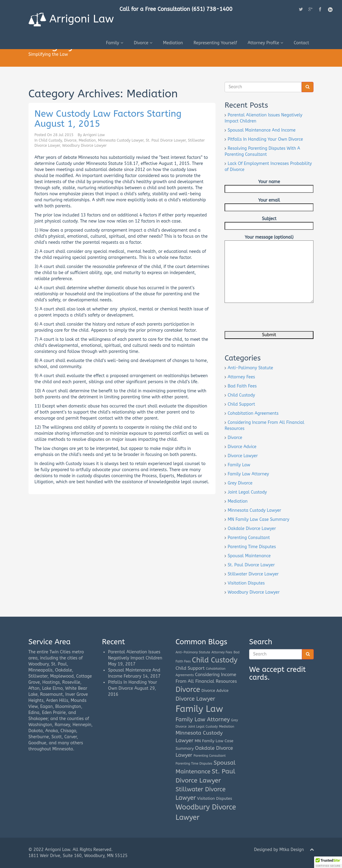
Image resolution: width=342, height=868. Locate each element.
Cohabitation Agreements (253, 413)
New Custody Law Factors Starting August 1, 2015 (108, 119)
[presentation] (271, 319)
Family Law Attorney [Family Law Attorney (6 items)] (203, 719)
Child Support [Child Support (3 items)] (190, 668)
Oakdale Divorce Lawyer (252, 529)
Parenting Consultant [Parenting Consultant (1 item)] (210, 756)
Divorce (143, 43)
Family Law (239, 465)
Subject (269, 222)
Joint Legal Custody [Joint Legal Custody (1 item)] (203, 727)
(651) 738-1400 (213, 9)
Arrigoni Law (72, 19)
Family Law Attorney (248, 474)
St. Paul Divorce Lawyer (166, 140)
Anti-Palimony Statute (250, 368)
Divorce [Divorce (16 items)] (188, 689)
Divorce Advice (242, 447)
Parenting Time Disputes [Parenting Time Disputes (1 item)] (194, 764)
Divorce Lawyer (243, 456)
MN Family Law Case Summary (258, 519)
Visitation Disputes (246, 583)
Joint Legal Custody (247, 492)
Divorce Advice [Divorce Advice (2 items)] (215, 690)
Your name (269, 185)
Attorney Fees (241, 377)
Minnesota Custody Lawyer (121, 140)
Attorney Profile (265, 43)
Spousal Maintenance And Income (262, 130)
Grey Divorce (240, 483)
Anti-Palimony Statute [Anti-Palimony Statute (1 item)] (193, 652)
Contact (301, 43)
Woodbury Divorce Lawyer (85, 146)
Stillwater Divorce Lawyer (253, 574)
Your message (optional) (269, 240)
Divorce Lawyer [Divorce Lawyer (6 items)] (195, 699)
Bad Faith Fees (242, 386)
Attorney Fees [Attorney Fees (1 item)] (222, 652)
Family (115, 43)
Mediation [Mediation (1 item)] (227, 727)
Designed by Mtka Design (279, 850)
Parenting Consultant (249, 538)
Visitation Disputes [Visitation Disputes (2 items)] (215, 798)
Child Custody (50, 140)
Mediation (173, 43)
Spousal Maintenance (249, 556)
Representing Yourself (215, 43)
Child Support (241, 404)
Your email (269, 204)
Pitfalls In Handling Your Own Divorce (265, 139)
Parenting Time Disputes (252, 547)
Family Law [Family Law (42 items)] (199, 709)
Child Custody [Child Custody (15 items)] (215, 660)
